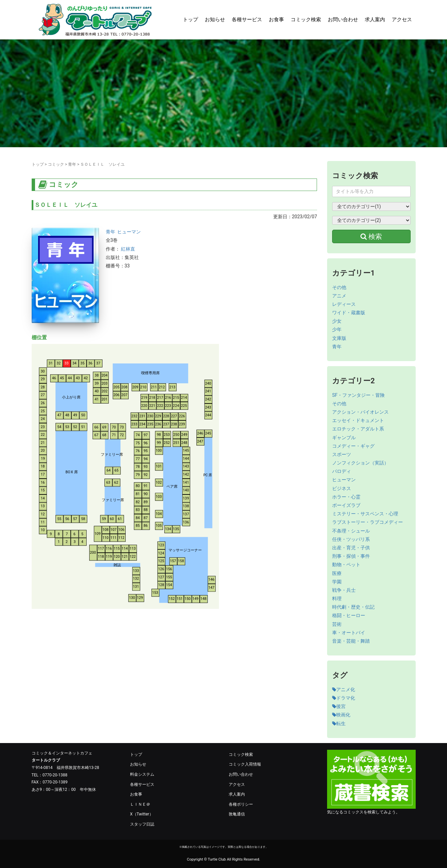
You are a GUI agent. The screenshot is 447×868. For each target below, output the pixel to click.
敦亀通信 (237, 814)
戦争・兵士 (344, 590)
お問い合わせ (343, 20)
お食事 (276, 20)
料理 (337, 599)
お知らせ (215, 20)
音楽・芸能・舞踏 (351, 641)
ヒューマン (129, 232)
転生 (339, 724)
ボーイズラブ (346, 505)
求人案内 (375, 20)
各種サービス (247, 20)
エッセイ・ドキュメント (358, 420)
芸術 (337, 624)
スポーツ (342, 454)
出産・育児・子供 (351, 548)
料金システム (142, 774)
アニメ (339, 296)
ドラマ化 (344, 698)
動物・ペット (346, 565)
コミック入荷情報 (245, 764)
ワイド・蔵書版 (349, 313)
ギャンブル (344, 438)
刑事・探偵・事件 (351, 556)
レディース (344, 304)
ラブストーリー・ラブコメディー (368, 522)
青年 (72, 164)
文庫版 (339, 338)
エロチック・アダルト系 (358, 429)
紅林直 (128, 249)
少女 (337, 321)
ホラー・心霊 (346, 497)
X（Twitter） (142, 814)
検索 (371, 236)
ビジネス (342, 488)
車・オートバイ (349, 633)
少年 (337, 329)
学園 (337, 582)
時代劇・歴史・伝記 (353, 607)
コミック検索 (306, 20)
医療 (337, 573)
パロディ (342, 471)
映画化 (341, 715)
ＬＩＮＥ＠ (140, 804)
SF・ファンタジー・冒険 (358, 395)
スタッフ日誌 (142, 824)
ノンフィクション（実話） (360, 463)
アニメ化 (344, 689)
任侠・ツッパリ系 (351, 539)
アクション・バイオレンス (360, 412)
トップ (190, 20)
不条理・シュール (351, 531)
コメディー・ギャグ (353, 446)
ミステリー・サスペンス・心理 (365, 514)
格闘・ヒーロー (349, 615)
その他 (339, 287)
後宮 (339, 706)
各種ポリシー (241, 804)
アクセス (402, 20)
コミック (56, 164)
